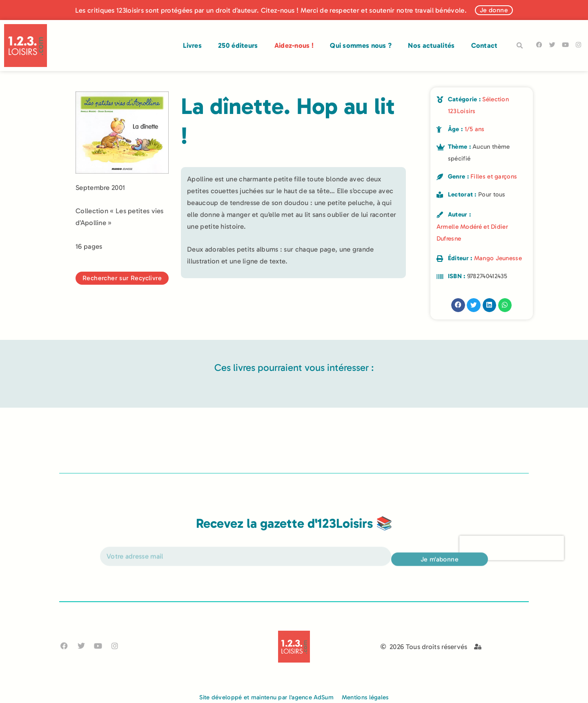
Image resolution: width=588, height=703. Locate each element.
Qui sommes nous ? (361, 45)
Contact (484, 45)
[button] (520, 46)
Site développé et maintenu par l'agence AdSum (266, 697)
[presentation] (512, 555)
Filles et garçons (494, 176)
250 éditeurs (238, 45)
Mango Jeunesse (498, 258)
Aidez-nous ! (294, 45)
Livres (192, 45)
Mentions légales (365, 697)
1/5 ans (475, 129)
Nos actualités (431, 45)
